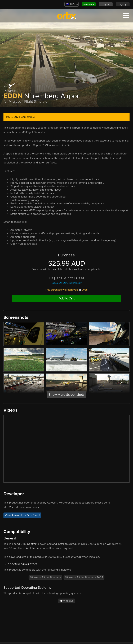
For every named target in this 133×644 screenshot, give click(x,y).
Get (89, 4)
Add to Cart (67, 298)
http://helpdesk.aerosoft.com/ (21, 507)
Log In (106, 4)
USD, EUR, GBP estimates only (67, 283)
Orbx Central (28, 544)
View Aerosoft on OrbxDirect (22, 515)
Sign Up (123, 4)
